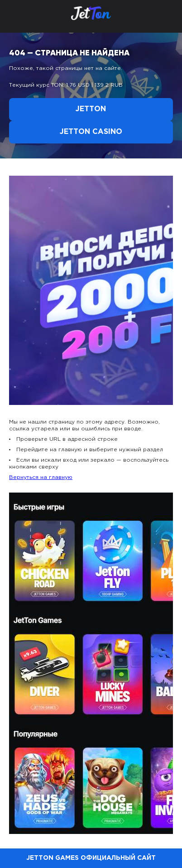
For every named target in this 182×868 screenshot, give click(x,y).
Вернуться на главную (41, 477)
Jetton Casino (91, 132)
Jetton (91, 109)
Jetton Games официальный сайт (91, 858)
